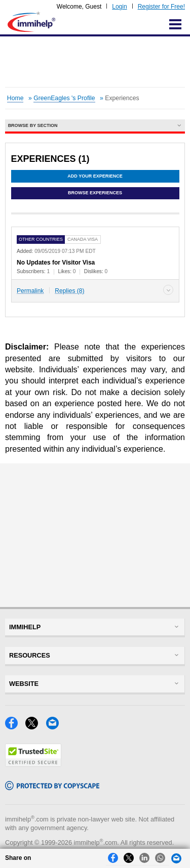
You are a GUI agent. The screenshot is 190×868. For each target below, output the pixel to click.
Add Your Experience (95, 176)
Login (119, 7)
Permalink (30, 291)
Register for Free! (161, 7)
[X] (35, 727)
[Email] (55, 727)
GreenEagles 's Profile (64, 98)
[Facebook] (15, 727)
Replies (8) (69, 291)
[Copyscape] (52, 787)
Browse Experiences (95, 193)
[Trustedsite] (33, 764)
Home (15, 98)
